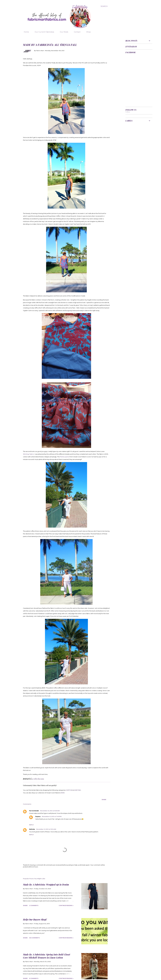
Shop (87, 32)
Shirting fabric (28, 454)
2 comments (34, 906)
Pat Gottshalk (34, 811)
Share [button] (104, 800)
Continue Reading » (66, 906)
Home (25, 32)
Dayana (38, 816)
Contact (76, 32)
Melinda (32, 829)
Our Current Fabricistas (43, 32)
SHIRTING (77, 790)
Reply (31, 825)
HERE (63, 793)
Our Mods (63, 32)
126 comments (34, 938)
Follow (128, 112)
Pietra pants (65, 457)
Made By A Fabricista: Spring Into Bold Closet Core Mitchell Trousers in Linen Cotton (47, 956)
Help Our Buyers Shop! (35, 919)
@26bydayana (38, 779)
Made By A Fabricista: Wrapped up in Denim (46, 885)
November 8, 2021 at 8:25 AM (50, 811)
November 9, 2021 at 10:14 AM (46, 829)
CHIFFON (69, 790)
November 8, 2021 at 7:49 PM (52, 816)
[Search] (104, 6)
